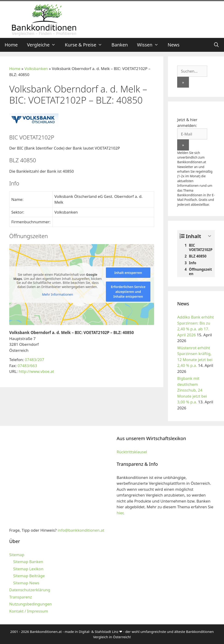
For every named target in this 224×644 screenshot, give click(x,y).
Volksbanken (36, 69)
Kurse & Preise (86, 45)
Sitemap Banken (28, 562)
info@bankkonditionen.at (81, 530)
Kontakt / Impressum (29, 611)
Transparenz (21, 597)
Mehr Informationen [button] (57, 294)
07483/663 (27, 366)
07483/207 (34, 360)
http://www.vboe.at (36, 371)
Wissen (150, 45)
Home (11, 45)
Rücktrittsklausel (132, 452)
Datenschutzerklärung (30, 590)
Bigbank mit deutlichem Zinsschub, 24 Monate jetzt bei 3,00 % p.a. (192, 390)
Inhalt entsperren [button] (128, 273)
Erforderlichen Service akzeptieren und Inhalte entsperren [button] (128, 292)
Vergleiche (44, 45)
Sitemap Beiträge (29, 576)
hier (120, 513)
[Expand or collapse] (210, 236)
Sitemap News (26, 583)
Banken (120, 45)
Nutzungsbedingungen (31, 604)
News (174, 45)
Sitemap (17, 555)
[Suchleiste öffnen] (216, 45)
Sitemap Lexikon (28, 569)
